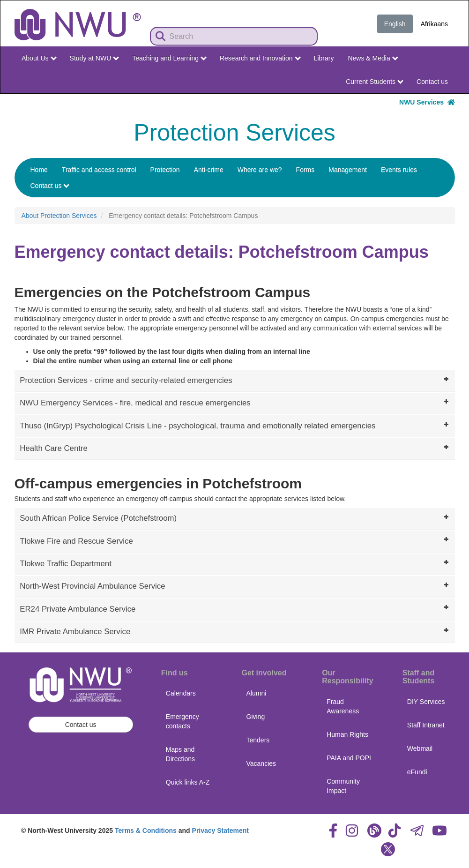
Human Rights (347, 734)
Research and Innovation (260, 58)
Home (39, 170)
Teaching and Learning (169, 58)
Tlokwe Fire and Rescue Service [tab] (235, 540)
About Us (39, 58)
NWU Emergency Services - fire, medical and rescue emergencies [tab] (235, 402)
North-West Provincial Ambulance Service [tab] (235, 585)
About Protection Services (59, 216)
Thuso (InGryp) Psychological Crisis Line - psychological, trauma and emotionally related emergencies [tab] (235, 425)
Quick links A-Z (188, 782)
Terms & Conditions (146, 831)
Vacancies (261, 763)
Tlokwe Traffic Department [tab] (235, 563)
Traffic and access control (99, 170)
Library (324, 58)
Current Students (375, 82)
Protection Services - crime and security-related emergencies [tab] (235, 380)
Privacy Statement (220, 831)
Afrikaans (434, 24)
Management (348, 170)
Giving (256, 717)
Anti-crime (209, 170)
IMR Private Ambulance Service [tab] (235, 631)
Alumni (257, 693)
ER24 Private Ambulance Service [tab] (235, 608)
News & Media (373, 58)
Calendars (181, 693)
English (395, 24)
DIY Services (426, 702)
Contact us (432, 82)
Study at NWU (95, 58)
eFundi (417, 772)
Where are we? (260, 170)
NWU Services (427, 102)
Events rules (399, 170)
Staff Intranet (426, 725)
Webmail (420, 748)
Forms (305, 170)
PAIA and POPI (349, 758)
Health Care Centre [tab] (235, 448)
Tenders (258, 740)
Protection (165, 170)
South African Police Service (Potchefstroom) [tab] (235, 517)
